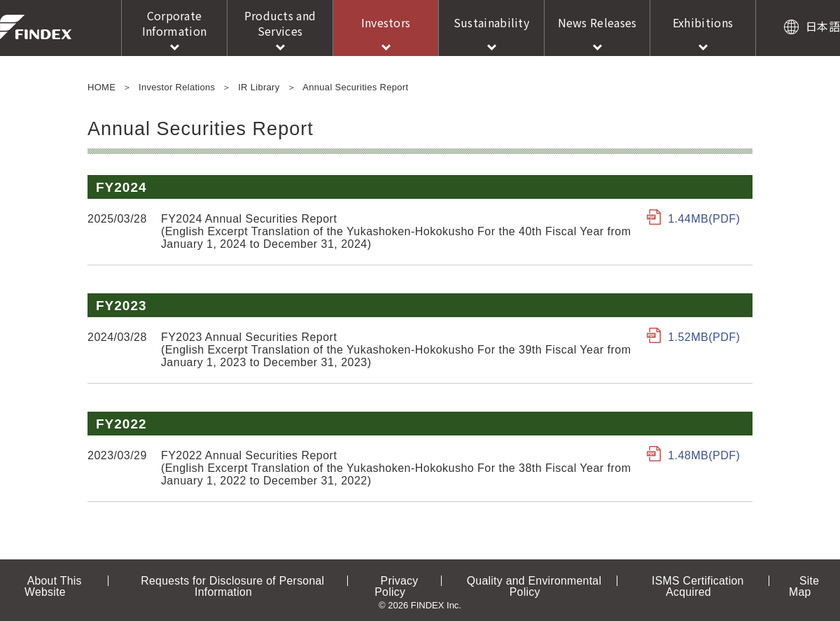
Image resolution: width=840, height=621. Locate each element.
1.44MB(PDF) (705, 219)
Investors (386, 22)
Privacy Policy (402, 580)
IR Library (259, 87)
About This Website (73, 580)
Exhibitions (703, 22)
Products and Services (280, 23)
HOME (101, 87)
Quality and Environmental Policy (527, 580)
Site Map (783, 580)
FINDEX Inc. (36, 27)
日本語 (823, 26)
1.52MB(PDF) (705, 337)
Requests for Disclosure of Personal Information (244, 580)
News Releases (597, 22)
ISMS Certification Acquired (682, 580)
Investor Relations (177, 87)
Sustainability (491, 22)
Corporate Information (174, 23)
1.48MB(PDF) (705, 455)
